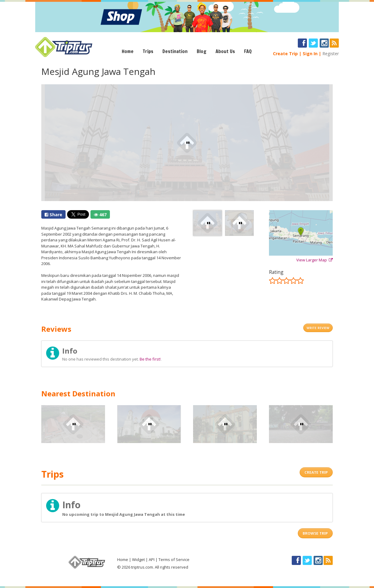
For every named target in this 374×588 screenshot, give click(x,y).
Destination (175, 51)
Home (128, 51)
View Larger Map (314, 260)
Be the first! (150, 359)
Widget (138, 559)
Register (331, 54)
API (152, 559)
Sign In (310, 54)
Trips (148, 51)
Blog (202, 51)
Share (53, 215)
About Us (225, 51)
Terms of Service (174, 559)
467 (100, 215)
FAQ (248, 51)
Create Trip (285, 54)
